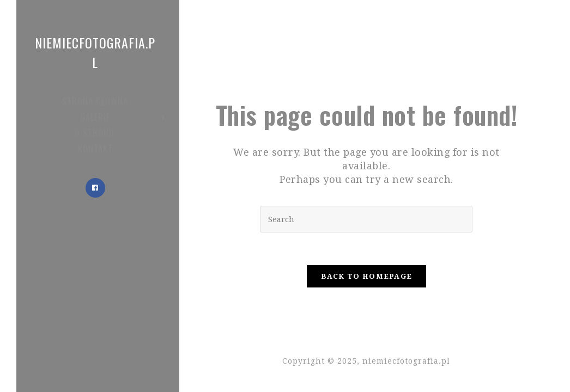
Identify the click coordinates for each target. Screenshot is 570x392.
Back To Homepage (367, 276)
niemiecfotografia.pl (95, 52)
